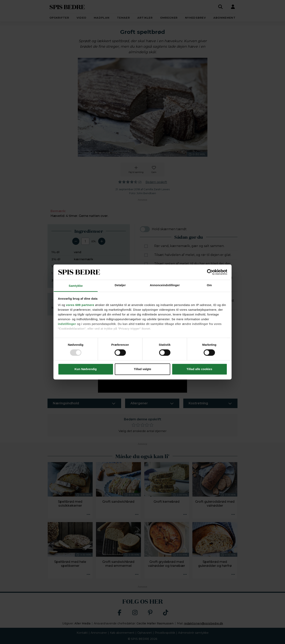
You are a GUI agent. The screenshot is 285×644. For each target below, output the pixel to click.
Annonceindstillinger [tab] (165, 285)
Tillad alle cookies (199, 369)
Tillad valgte (142, 369)
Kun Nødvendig (85, 369)
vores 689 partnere (80, 305)
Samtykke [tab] (76, 286)
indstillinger (67, 324)
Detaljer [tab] (120, 285)
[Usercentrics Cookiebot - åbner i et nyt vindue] (210, 272)
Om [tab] (209, 285)
